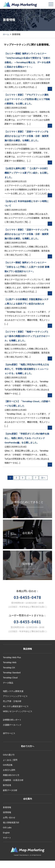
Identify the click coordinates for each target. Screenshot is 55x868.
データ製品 (8, 683)
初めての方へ (28, 746)
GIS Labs (7, 828)
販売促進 (7, 785)
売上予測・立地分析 (12, 701)
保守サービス (9, 733)
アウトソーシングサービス (15, 696)
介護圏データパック (12, 725)
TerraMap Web (10, 662)
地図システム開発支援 (13, 691)
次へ (43, 478)
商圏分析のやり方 (11, 775)
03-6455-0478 (27, 597)
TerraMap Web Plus (12, 657)
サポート (7, 838)
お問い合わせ (9, 817)
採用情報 (7, 812)
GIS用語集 (8, 765)
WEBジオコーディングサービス (18, 711)
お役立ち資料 (9, 770)
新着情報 (7, 807)
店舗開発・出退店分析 (13, 780)
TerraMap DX (9, 668)
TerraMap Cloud (10, 678)
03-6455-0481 (27, 622)
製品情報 (28, 649)
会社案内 (28, 799)
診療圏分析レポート (12, 720)
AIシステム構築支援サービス (16, 706)
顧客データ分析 (10, 790)
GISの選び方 (9, 755)
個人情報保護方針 (11, 823)
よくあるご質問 (10, 760)
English (6, 833)
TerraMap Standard (12, 673)
